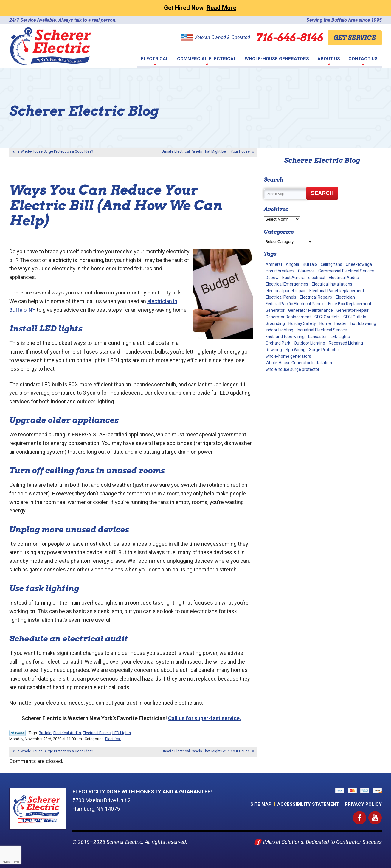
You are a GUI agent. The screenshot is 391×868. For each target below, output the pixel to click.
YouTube (381, 815)
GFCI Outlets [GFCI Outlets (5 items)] (355, 317)
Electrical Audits (67, 733)
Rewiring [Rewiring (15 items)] (274, 350)
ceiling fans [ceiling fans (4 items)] (331, 264)
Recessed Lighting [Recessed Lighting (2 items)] (346, 343)
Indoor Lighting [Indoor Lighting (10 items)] (279, 330)
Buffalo (45, 733)
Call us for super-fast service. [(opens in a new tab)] (205, 718)
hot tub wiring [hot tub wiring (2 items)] (363, 323)
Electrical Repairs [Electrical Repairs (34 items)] (316, 297)
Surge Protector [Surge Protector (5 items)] (324, 350)
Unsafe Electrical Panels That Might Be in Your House (206, 151)
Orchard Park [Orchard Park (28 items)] (278, 343)
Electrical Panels (97, 733)
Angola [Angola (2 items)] (293, 264)
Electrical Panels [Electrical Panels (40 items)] (281, 297)
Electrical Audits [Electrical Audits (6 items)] (344, 278)
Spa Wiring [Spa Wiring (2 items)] (295, 350)
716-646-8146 (290, 38)
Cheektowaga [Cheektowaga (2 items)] (359, 264)
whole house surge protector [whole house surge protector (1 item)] (293, 369)
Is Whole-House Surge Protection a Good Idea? (55, 151)
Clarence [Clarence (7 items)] (306, 271)
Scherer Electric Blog (322, 160)
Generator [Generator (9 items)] (275, 310)
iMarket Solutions (283, 842)
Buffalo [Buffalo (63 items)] (310, 264)
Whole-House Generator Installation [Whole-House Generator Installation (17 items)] (299, 363)
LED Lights (122, 733)
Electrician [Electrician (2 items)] (345, 297)
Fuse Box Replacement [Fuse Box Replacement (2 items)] (350, 304)
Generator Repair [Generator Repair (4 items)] (353, 310)
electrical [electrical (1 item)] (317, 278)
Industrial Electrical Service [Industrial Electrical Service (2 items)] (322, 330)
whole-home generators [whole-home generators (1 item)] (288, 356)
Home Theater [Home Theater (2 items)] (333, 323)
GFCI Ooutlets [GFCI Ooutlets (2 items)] (327, 317)
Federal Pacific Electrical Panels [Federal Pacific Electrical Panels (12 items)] (295, 304)
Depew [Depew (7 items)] (272, 278)
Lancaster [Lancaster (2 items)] (318, 337)
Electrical (113, 739)
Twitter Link (17, 733)
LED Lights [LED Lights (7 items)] (340, 337)
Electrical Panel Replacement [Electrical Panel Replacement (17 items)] (337, 291)
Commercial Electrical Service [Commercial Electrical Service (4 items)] (346, 271)
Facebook (365, 815)
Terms (16, 862)
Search (322, 193)
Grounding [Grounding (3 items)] (275, 323)
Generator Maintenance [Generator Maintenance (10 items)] (311, 310)
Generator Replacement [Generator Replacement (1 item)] (288, 317)
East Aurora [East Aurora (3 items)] (293, 278)
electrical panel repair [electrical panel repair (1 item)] (286, 291)
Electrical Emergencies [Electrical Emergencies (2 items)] (287, 284)
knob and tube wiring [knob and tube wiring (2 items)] (285, 337)
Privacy (6, 862)
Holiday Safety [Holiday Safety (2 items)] (302, 323)
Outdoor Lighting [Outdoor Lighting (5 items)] (309, 343)
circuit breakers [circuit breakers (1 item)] (280, 271)
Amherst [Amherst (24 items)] (274, 264)
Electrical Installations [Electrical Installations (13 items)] (332, 284)
